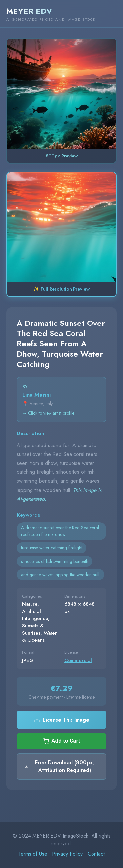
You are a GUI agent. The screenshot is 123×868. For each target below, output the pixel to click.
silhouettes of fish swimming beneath (55, 561)
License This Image (62, 720)
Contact (96, 854)
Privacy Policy (67, 854)
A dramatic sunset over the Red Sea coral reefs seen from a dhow (60, 531)
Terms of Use (33, 854)
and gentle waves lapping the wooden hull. (61, 575)
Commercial (78, 660)
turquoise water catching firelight (52, 548)
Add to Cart (61, 741)
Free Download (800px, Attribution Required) (60, 766)
